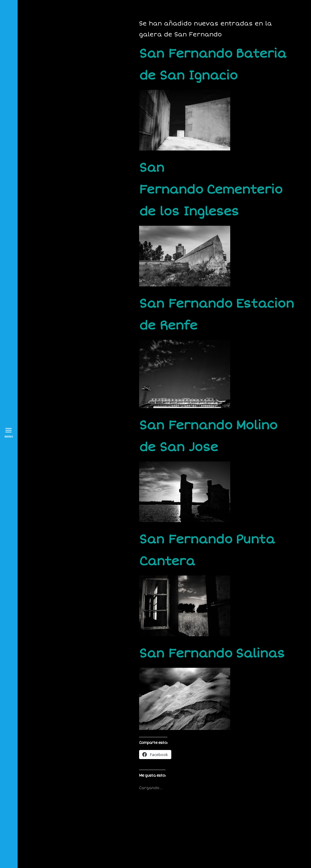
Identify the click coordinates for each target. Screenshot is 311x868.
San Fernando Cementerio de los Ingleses (211, 190)
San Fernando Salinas (212, 654)
